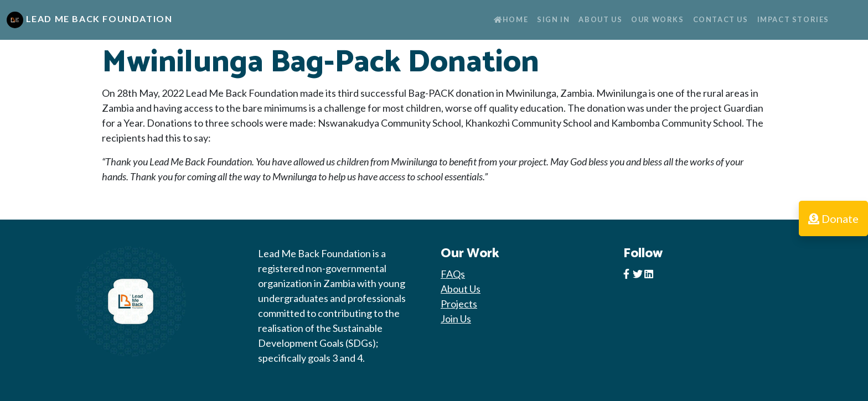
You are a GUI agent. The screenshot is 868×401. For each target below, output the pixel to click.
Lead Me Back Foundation (89, 20)
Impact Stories (793, 19)
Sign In (553, 19)
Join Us (456, 319)
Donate (833, 218)
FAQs (453, 274)
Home (511, 19)
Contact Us (721, 19)
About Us (600, 19)
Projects (459, 304)
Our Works (657, 19)
